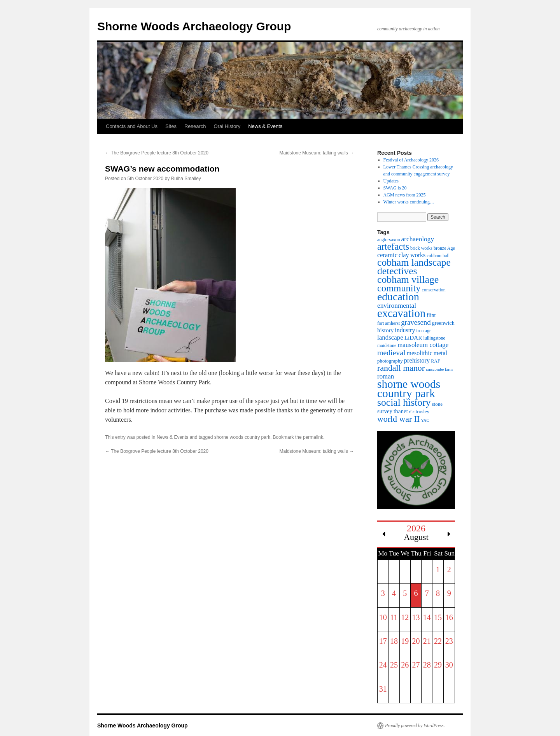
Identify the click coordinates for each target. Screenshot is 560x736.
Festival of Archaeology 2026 (411, 160)
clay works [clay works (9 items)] (412, 255)
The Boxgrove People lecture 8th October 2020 (157, 153)
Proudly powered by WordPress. (415, 725)
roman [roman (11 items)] (386, 376)
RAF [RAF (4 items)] (435, 361)
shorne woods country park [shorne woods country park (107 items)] (409, 389)
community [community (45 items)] (399, 288)
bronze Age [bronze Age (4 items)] (444, 248)
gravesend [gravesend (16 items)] (416, 322)
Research (195, 126)
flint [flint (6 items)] (431, 315)
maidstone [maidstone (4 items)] (387, 345)
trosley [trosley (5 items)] (423, 411)
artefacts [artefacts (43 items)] (393, 246)
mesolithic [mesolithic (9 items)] (420, 353)
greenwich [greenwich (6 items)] (443, 323)
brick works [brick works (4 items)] (421, 248)
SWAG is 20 (395, 188)
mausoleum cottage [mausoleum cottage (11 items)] (423, 345)
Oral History (227, 126)
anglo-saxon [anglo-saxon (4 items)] (389, 240)
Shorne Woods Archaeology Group (194, 26)
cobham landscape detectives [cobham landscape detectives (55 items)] (414, 267)
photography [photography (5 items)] (390, 361)
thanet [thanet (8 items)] (401, 411)
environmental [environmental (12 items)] (397, 306)
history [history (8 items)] (385, 330)
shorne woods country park (242, 437)
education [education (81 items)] (398, 297)
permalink (313, 437)
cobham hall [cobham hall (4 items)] (438, 256)
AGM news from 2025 (405, 195)
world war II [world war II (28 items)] (398, 419)
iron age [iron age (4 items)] (424, 331)
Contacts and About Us (132, 126)
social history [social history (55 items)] (404, 402)
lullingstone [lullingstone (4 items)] (434, 338)
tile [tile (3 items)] (412, 412)
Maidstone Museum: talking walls (317, 153)
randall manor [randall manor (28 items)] (401, 368)
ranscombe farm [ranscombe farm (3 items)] (439, 369)
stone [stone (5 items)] (437, 404)
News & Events (265, 126)
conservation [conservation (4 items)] (434, 290)
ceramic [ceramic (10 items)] (387, 255)
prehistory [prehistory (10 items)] (417, 360)
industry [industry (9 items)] (405, 330)
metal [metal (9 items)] (440, 353)
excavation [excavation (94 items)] (401, 313)
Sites (171, 126)
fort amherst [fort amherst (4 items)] (388, 323)
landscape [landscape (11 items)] (390, 337)
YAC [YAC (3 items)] (425, 420)
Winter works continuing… (409, 202)
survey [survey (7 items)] (385, 411)
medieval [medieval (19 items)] (391, 352)
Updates (391, 181)
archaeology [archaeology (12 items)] (418, 239)
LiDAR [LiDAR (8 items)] (413, 337)
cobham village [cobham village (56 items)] (408, 280)
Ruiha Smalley (186, 179)
